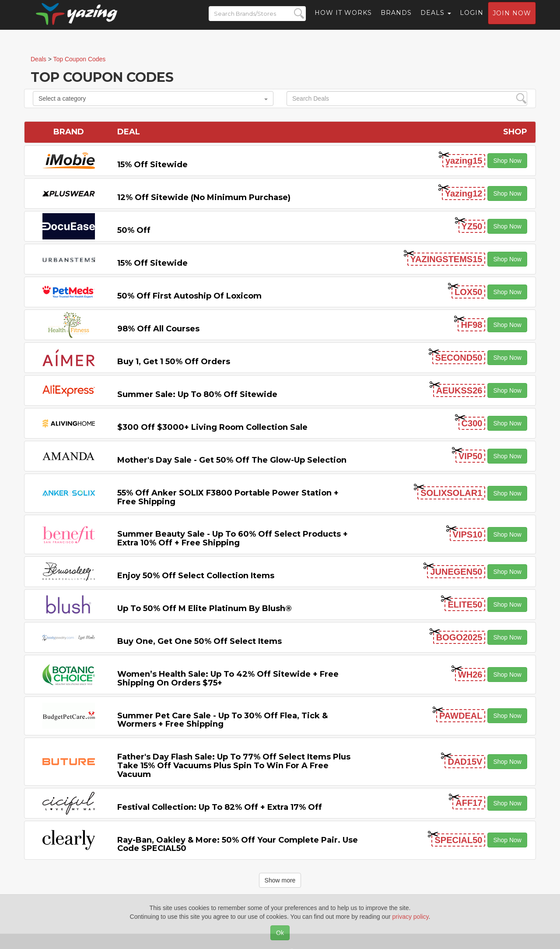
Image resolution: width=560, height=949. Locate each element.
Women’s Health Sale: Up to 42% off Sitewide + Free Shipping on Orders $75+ (228, 678)
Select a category (153, 98)
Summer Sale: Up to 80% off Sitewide (197, 394)
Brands (396, 20)
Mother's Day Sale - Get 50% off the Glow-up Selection (232, 460)
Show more (280, 880)
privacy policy (411, 917)
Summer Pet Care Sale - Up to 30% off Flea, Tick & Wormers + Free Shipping (222, 720)
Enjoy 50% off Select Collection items (196, 576)
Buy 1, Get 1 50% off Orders (174, 362)
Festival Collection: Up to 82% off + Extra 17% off (220, 807)
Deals (436, 20)
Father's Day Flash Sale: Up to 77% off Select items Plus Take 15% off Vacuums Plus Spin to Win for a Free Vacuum (234, 766)
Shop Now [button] (507, 161)
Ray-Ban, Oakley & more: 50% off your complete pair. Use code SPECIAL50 (238, 844)
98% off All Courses (158, 329)
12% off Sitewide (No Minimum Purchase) (204, 197)
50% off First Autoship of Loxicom (189, 296)
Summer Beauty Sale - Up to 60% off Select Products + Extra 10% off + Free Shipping (233, 538)
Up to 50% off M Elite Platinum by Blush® (205, 608)
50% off (134, 230)
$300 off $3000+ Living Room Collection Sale (212, 427)
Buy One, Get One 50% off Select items (199, 641)
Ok (280, 933)
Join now (512, 20)
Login (472, 20)
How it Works (343, 20)
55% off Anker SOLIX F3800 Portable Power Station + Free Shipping (228, 497)
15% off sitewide (152, 165)
